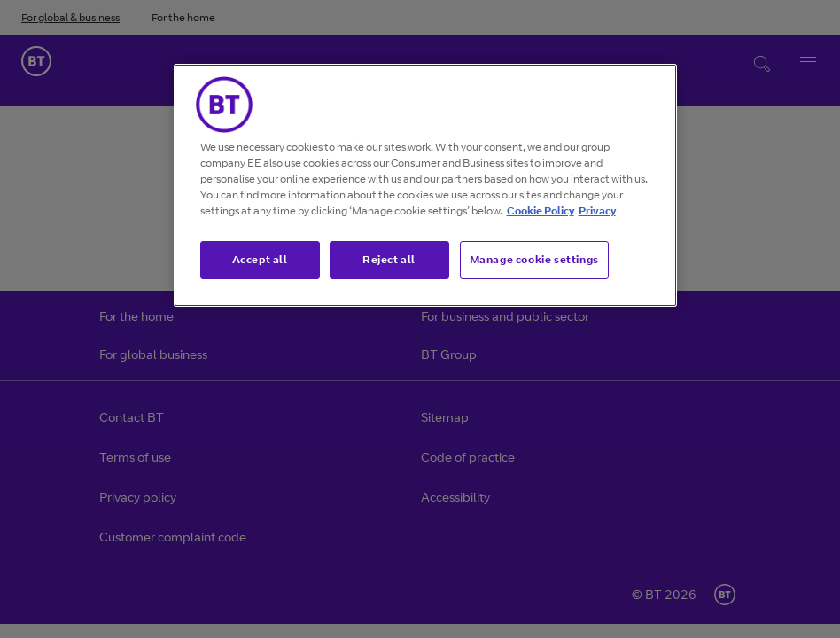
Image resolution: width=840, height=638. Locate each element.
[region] (426, 185)
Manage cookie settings (534, 259)
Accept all (260, 259)
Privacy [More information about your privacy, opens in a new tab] (597, 210)
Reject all (389, 259)
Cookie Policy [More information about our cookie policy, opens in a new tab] (541, 210)
